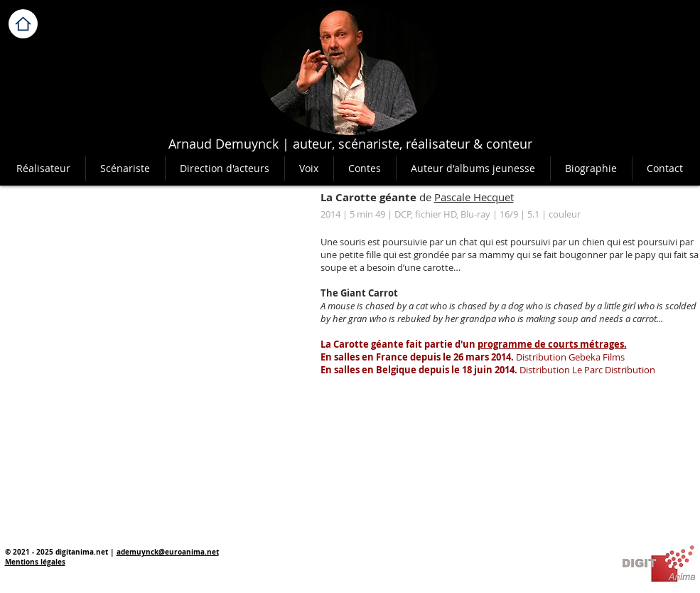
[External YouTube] (153, 283)
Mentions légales (35, 562)
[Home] (23, 24)
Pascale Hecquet (474, 197)
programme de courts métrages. (552, 344)
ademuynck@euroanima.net (168, 552)
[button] (365, 169)
